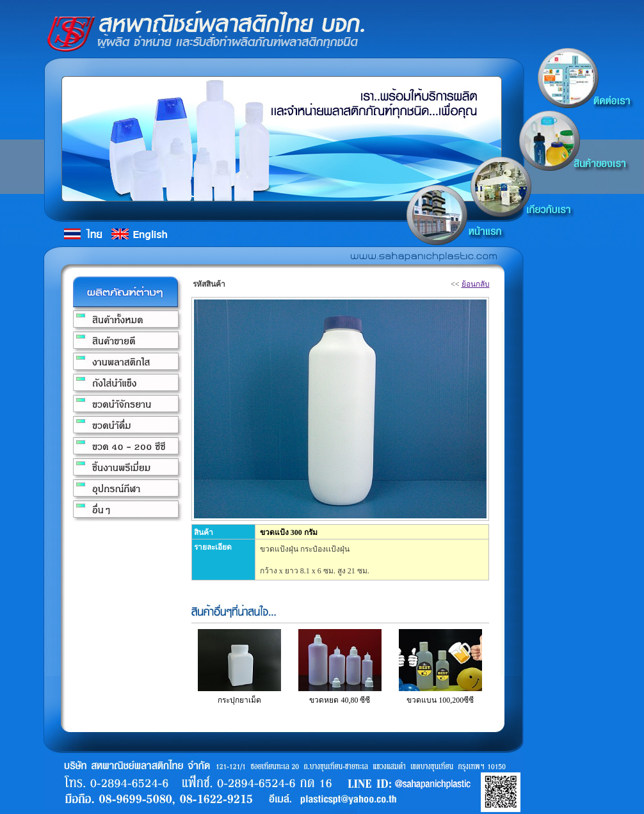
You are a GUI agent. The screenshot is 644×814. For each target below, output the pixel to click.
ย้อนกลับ (476, 284)
